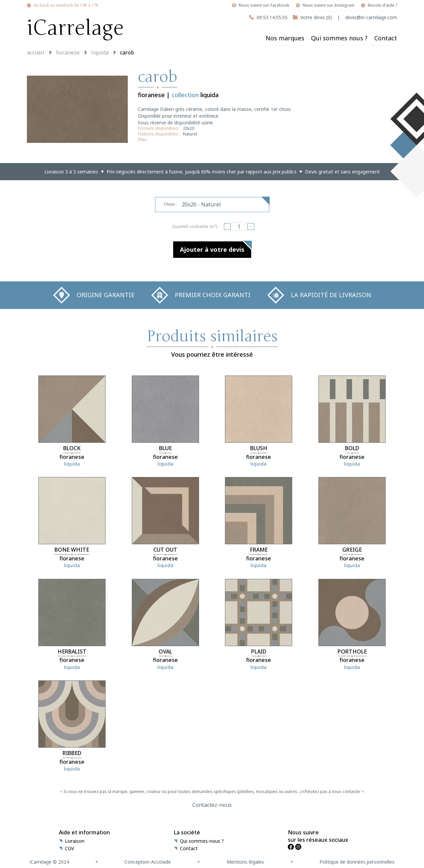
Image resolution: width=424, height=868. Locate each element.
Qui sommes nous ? (339, 38)
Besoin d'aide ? (382, 5)
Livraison (75, 841)
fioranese (68, 52)
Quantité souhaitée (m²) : (195, 226)
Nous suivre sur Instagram (329, 5)
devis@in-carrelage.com (371, 17)
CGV (69, 849)
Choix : (170, 204)
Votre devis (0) (316, 17)
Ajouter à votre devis (212, 249)
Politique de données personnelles (357, 862)
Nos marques (285, 38)
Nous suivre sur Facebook (264, 5)
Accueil (36, 52)
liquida (100, 52)
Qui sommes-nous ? (202, 841)
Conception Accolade (148, 862)
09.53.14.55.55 (272, 17)
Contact (386, 38)
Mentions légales (245, 862)
